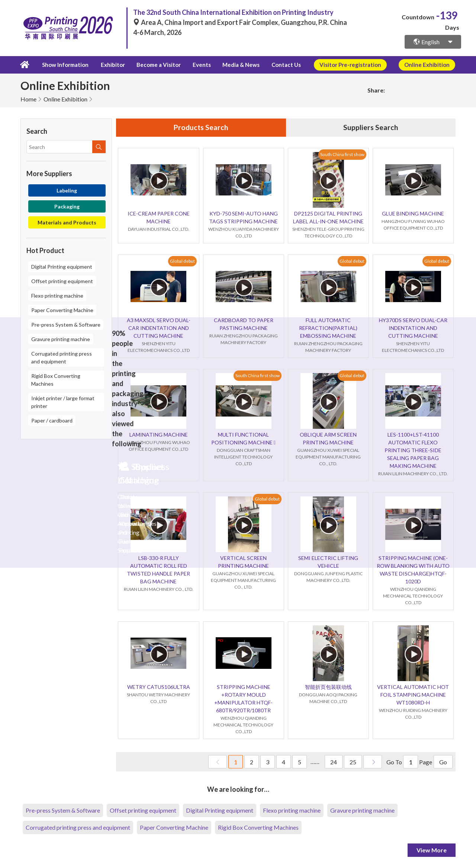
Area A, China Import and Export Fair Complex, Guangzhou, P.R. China (240, 22)
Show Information (65, 65)
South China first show (342, 154)
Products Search (201, 127)
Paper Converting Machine (62, 310)
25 (353, 762)
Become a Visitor (156, 65)
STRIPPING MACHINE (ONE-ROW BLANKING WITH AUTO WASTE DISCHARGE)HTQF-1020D (413, 570)
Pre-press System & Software (66, 324)
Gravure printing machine (61, 339)
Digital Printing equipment (62, 266)
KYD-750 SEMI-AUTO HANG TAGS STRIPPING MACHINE (243, 217)
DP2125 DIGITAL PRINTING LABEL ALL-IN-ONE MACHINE (328, 217)
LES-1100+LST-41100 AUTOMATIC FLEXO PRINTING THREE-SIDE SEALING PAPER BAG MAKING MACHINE (413, 450)
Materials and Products (67, 222)
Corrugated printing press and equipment (62, 357)
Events (198, 65)
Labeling (67, 190)
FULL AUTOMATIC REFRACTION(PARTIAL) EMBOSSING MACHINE (328, 328)
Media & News (235, 65)
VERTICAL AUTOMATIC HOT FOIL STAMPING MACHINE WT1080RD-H (413, 695)
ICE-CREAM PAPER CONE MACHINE (159, 217)
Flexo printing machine (57, 295)
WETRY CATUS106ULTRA (159, 687)
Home (28, 99)
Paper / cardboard (52, 420)
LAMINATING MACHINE (159, 435)
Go (443, 762)
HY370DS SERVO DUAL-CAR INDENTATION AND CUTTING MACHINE (413, 328)
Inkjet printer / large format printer (63, 402)
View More (432, 850)
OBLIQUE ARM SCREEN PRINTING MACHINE (328, 438)
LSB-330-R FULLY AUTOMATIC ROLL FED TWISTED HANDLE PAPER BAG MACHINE (158, 570)
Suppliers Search (371, 127)
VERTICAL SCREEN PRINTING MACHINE (243, 562)
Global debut (182, 261)
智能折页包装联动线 (328, 687)
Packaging (67, 206)
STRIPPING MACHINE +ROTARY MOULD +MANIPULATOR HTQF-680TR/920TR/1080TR (243, 699)
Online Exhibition (65, 99)
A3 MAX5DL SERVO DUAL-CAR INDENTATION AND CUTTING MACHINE (159, 328)
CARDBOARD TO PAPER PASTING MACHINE (244, 324)
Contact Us (279, 65)
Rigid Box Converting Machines (56, 379)
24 (334, 762)
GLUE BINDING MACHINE (413, 213)
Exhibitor (111, 65)
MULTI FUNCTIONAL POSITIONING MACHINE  (243, 438)
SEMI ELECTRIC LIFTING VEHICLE (328, 562)
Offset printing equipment (62, 281)
